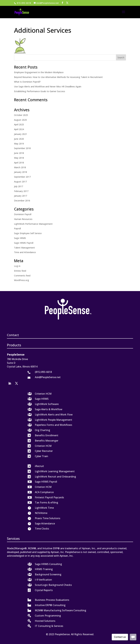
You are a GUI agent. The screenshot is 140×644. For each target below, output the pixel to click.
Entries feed (20, 271)
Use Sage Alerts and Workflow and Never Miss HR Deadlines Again (48, 86)
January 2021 (21, 134)
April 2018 (19, 163)
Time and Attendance (25, 252)
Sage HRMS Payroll (24, 243)
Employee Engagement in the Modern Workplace (39, 72)
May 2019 (19, 144)
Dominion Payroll (23, 214)
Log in (17, 266)
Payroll (17, 228)
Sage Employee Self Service (28, 233)
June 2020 (19, 139)
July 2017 (19, 186)
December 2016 (22, 201)
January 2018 (21, 172)
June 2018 (19, 153)
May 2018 (19, 158)
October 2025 (21, 115)
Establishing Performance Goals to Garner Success (40, 91)
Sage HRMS (20, 238)
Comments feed (22, 276)
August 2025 (20, 120)
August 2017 (20, 182)
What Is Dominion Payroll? (27, 82)
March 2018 (20, 167)
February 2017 (21, 191)
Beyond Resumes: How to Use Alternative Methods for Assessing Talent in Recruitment (58, 77)
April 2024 (19, 129)
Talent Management (24, 248)
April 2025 (19, 124)
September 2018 (22, 148)
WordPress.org (22, 280)
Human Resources (23, 219)
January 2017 (21, 196)
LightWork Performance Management (33, 224)
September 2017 (22, 177)
